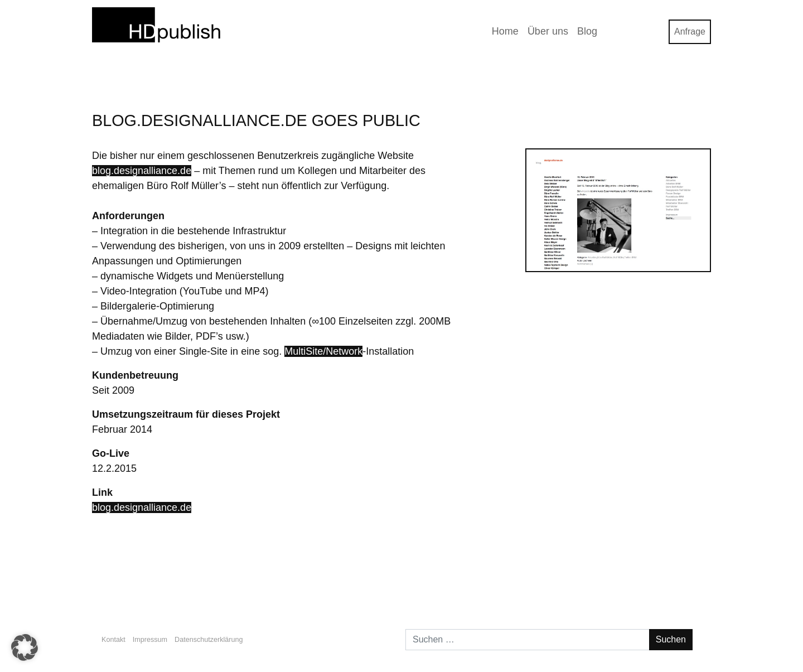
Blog (587, 31)
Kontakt (113, 640)
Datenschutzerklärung (209, 640)
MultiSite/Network (323, 351)
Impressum (150, 640)
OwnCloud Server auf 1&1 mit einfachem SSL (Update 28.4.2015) (233, 584)
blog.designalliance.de (142, 171)
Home (505, 31)
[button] (25, 647)
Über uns (548, 31)
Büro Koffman (673, 584)
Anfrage (690, 32)
